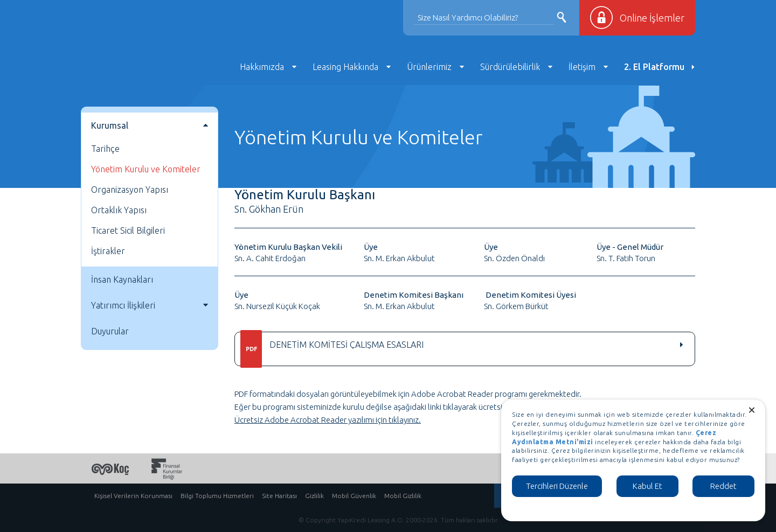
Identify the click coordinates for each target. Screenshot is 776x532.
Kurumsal (110, 125)
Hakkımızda (262, 67)
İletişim (582, 67)
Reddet (723, 486)
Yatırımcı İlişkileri (123, 305)
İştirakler (108, 251)
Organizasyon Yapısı (130, 190)
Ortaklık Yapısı (119, 210)
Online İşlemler (652, 18)
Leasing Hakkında (345, 67)
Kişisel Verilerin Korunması (133, 496)
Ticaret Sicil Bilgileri (128, 230)
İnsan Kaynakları (122, 279)
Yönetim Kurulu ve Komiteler (146, 169)
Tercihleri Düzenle (557, 486)
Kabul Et (647, 486)
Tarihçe (105, 149)
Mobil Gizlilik (403, 496)
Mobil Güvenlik (354, 496)
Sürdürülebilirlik (510, 67)
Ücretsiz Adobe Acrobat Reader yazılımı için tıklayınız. (328, 420)
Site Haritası (279, 496)
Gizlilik (314, 496)
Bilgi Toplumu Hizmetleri (217, 496)
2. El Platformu (654, 67)
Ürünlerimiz (429, 67)
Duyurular (110, 331)
